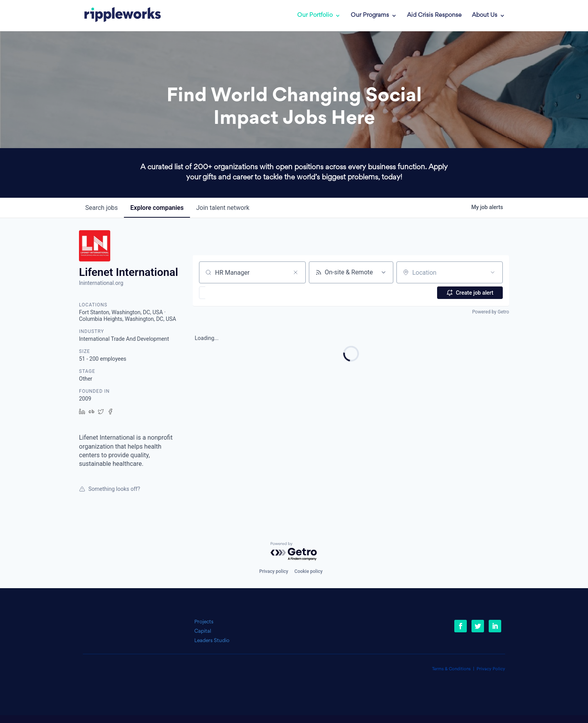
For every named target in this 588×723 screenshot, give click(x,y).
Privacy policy (274, 571)
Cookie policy (308, 571)
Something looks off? (109, 489)
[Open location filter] (493, 272)
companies (157, 208)
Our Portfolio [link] (315, 16)
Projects (204, 622)
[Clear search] (296, 272)
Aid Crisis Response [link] (434, 16)
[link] (117, 16)
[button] (225, 293)
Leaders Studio (212, 641)
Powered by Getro (491, 312)
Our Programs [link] (370, 16)
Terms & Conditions (451, 669)
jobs (101, 208)
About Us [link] (485, 16)
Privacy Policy (491, 669)
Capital (203, 631)
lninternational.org (101, 283)
